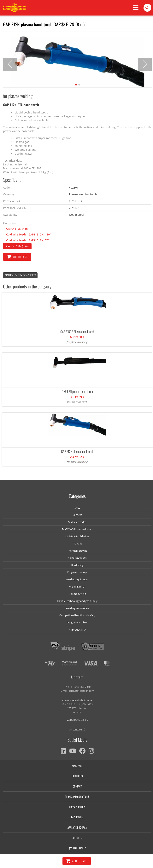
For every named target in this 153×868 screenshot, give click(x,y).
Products (77, 776)
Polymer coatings (77, 572)
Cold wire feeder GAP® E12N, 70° (28, 240)
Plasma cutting (77, 594)
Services (77, 515)
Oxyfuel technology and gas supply (77, 601)
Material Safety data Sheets (20, 275)
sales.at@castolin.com (81, 691)
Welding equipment (77, 579)
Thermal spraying (77, 551)
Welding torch (77, 587)
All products (77, 630)
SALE (77, 508)
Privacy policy (77, 807)
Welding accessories (77, 608)
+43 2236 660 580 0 (80, 687)
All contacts (77, 730)
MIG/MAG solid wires (77, 536)
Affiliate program (77, 827)
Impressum (77, 817)
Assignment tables (77, 622)
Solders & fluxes (77, 558)
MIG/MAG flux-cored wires (77, 529)
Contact (77, 786)
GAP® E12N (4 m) (17, 229)
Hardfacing (77, 565)
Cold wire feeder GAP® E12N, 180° (29, 234)
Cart (77, 848)
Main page (77, 766)
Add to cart (17, 257)
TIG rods (77, 543)
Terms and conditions (77, 797)
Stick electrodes (77, 522)
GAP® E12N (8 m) (17, 246)
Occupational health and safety (77, 615)
